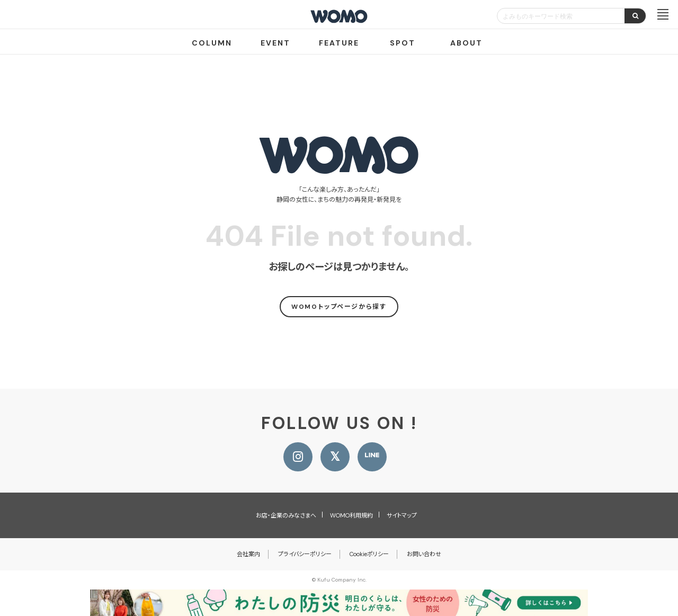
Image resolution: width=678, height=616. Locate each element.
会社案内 (248, 554)
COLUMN (212, 43)
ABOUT (466, 43)
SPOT (403, 43)
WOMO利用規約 (351, 515)
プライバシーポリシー (305, 554)
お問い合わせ (424, 554)
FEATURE (339, 43)
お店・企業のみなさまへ (286, 515)
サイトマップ (402, 515)
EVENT (275, 43)
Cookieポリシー (369, 554)
